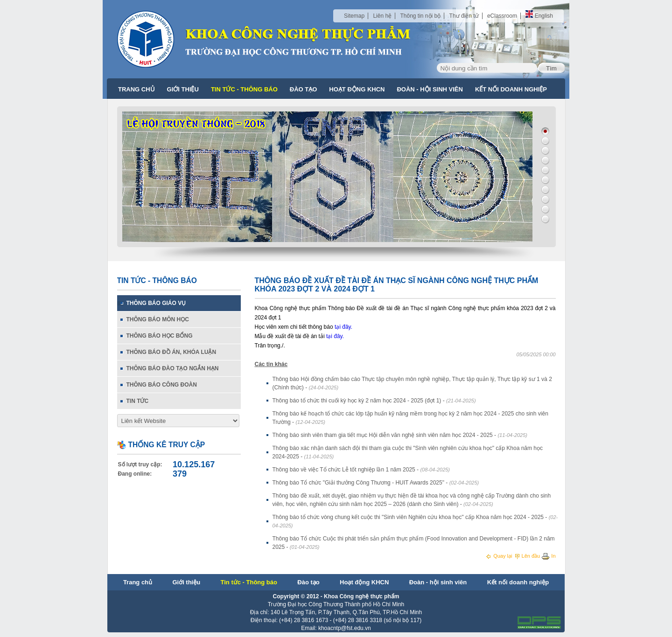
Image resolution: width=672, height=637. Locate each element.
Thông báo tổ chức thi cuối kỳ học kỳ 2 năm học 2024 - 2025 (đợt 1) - (374, 401)
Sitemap (354, 16)
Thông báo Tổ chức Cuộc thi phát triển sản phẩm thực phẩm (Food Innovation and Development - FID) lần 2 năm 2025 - (414, 543)
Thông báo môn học (158, 319)
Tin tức (138, 401)
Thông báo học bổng (160, 336)
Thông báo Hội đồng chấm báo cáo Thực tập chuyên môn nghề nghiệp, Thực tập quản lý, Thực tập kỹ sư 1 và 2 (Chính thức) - (412, 383)
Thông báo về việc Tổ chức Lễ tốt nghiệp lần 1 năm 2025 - (361, 470)
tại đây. (343, 327)
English (539, 16)
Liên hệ (382, 16)
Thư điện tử (464, 16)
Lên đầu (528, 556)
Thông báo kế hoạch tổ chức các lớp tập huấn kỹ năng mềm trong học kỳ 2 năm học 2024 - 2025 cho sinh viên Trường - (410, 418)
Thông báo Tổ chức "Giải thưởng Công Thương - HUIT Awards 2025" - (376, 483)
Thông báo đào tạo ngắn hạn (173, 368)
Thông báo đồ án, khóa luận (171, 352)
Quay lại (499, 556)
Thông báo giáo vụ (156, 303)
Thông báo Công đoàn (162, 385)
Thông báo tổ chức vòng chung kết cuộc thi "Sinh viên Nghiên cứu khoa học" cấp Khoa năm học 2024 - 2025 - (415, 521)
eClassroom (502, 16)
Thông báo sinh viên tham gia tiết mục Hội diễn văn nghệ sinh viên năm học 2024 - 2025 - (400, 435)
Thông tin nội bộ (420, 16)
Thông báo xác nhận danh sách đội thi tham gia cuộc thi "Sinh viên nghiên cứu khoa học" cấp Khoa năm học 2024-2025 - (408, 452)
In (548, 556)
